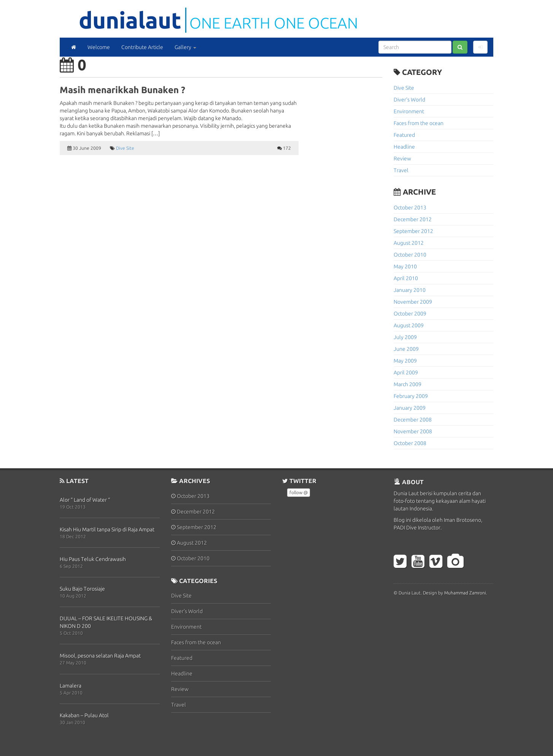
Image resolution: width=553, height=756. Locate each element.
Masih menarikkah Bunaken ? (122, 90)
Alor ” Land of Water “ (85, 500)
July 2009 (405, 337)
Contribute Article (142, 47)
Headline (404, 147)
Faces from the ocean (419, 123)
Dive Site (125, 148)
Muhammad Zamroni (465, 593)
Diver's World (409, 100)
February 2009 (411, 396)
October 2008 (410, 443)
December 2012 (413, 219)
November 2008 (413, 431)
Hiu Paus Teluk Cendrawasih (93, 559)
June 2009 (406, 349)
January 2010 (410, 290)
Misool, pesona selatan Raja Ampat (100, 656)
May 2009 (405, 361)
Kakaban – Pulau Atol (84, 715)
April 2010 (406, 278)
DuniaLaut (130, 20)
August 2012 (409, 243)
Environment (409, 111)
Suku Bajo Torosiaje (82, 589)
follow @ (299, 492)
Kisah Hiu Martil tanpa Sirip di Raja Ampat (107, 529)
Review (402, 158)
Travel (401, 170)
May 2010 (405, 266)
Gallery (185, 47)
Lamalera (71, 686)
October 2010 (410, 255)
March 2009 (408, 384)
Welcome (99, 47)
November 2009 (413, 302)
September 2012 (413, 231)
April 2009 (406, 372)
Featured (404, 135)
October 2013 (410, 208)
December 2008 (413, 420)
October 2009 (410, 314)
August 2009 (409, 325)
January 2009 (410, 408)
